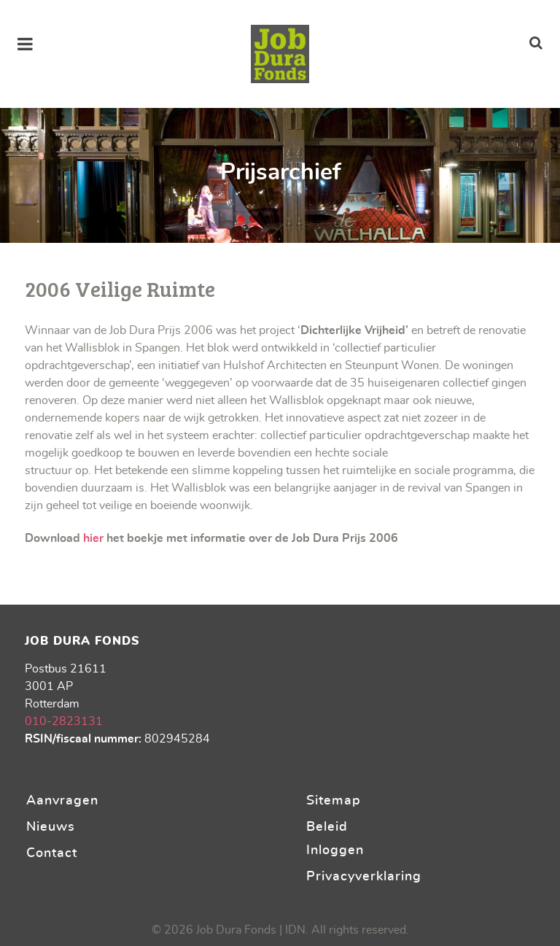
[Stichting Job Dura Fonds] (280, 54)
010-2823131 (64, 721)
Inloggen (335, 850)
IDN (295, 930)
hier (93, 538)
